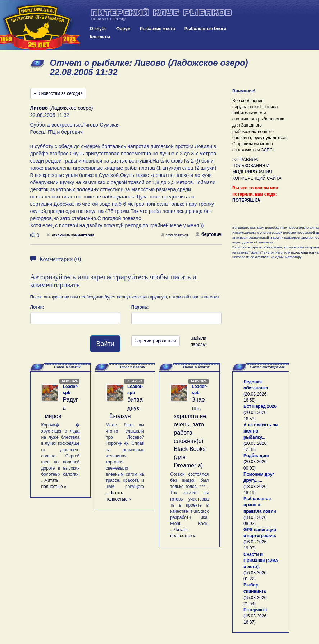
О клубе (98, 29)
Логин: (37, 307)
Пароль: (140, 307)
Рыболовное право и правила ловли (260, 505)
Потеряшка (255, 610)
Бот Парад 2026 (260, 406)
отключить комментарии (70, 235)
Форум (123, 29)
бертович (208, 234)
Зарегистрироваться (156, 341)
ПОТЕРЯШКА (246, 200)
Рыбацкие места (158, 29)
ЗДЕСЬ (268, 150)
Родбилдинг (256, 456)
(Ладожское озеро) (62, 108)
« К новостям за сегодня (58, 93)
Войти (105, 344)
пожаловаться (174, 235)
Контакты (100, 37)
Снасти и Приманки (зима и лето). (261, 561)
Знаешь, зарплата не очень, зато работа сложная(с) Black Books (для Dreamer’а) (190, 433)
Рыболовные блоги (206, 29)
